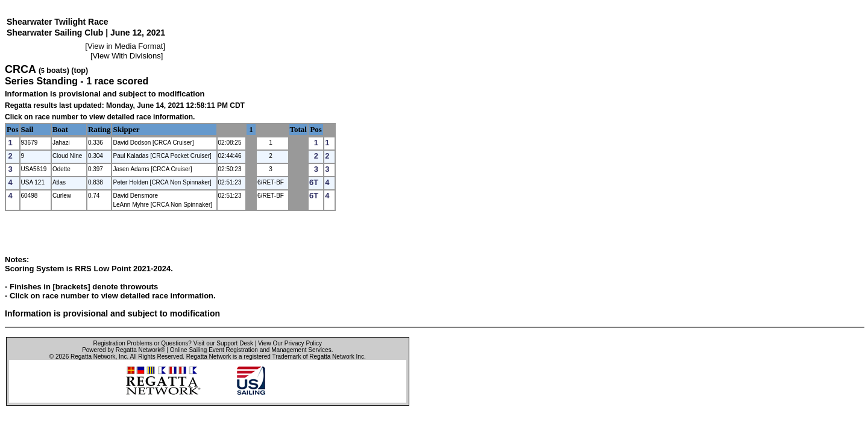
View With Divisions (127, 56)
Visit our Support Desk (223, 343)
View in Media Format (125, 46)
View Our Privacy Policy (290, 343)
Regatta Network (93, 357)
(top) (80, 71)
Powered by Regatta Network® (123, 350)
